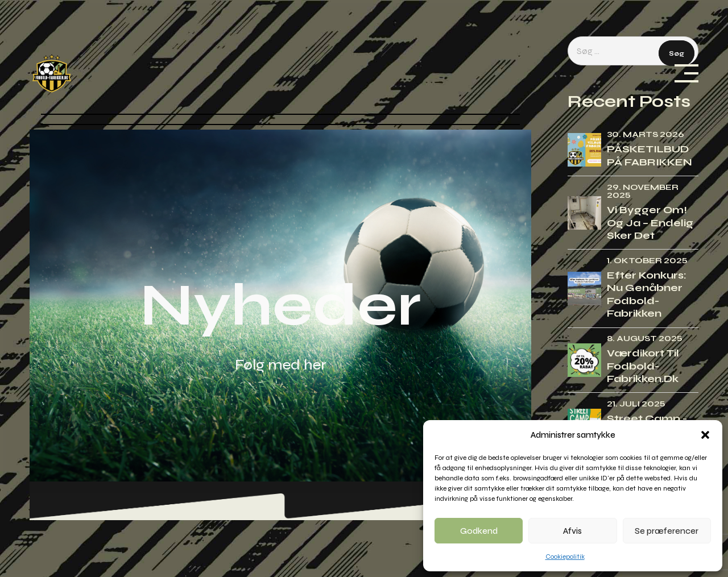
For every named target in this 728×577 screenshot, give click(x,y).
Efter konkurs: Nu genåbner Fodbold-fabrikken (647, 294)
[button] (705, 435)
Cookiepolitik (565, 557)
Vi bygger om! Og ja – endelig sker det (650, 223)
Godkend (479, 531)
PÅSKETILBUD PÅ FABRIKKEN (650, 155)
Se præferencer (667, 531)
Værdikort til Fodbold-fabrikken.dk (643, 366)
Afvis (572, 531)
